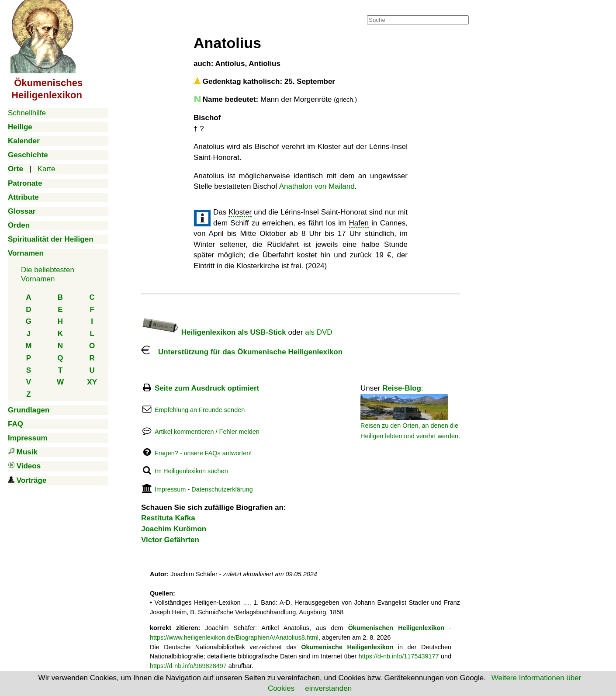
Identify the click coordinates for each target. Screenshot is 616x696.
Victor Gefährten (170, 540)
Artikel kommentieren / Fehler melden (207, 432)
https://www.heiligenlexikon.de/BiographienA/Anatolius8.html (234, 637)
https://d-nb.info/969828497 (188, 666)
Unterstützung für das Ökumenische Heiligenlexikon (242, 352)
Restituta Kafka (168, 518)
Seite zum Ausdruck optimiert (207, 388)
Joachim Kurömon (174, 529)
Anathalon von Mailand (317, 186)
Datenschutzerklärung (222, 489)
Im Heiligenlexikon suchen (191, 471)
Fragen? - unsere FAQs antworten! (203, 453)
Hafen (359, 223)
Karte (47, 169)
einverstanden (328, 688)
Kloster (329, 147)
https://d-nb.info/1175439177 (399, 656)
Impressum (170, 489)
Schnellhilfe (27, 113)
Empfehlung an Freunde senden (200, 410)
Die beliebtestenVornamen (48, 274)
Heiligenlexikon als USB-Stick (214, 332)
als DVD (318, 332)
